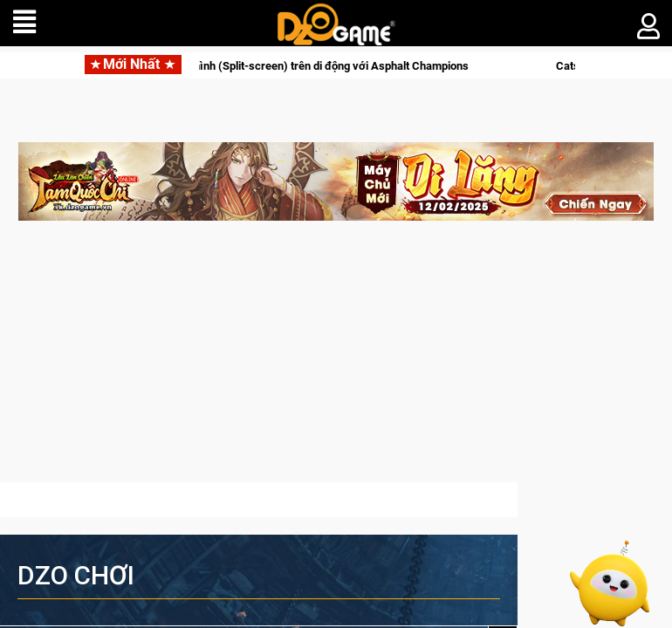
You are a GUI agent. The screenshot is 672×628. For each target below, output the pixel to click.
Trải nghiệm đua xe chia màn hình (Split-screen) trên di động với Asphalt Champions (274, 66)
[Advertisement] (336, 360)
